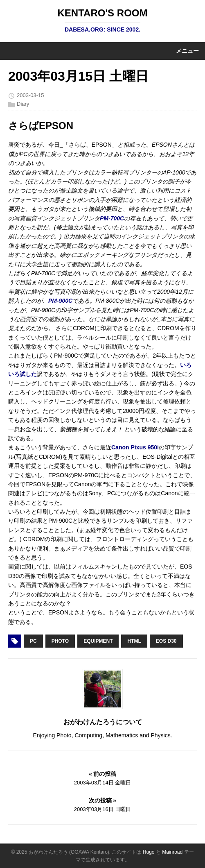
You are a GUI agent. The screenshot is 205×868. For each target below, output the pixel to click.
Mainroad (172, 852)
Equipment (98, 641)
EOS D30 (166, 641)
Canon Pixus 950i (135, 447)
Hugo (149, 852)
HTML (134, 641)
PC (33, 641)
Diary (23, 104)
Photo (60, 641)
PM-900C (60, 301)
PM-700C (112, 218)
